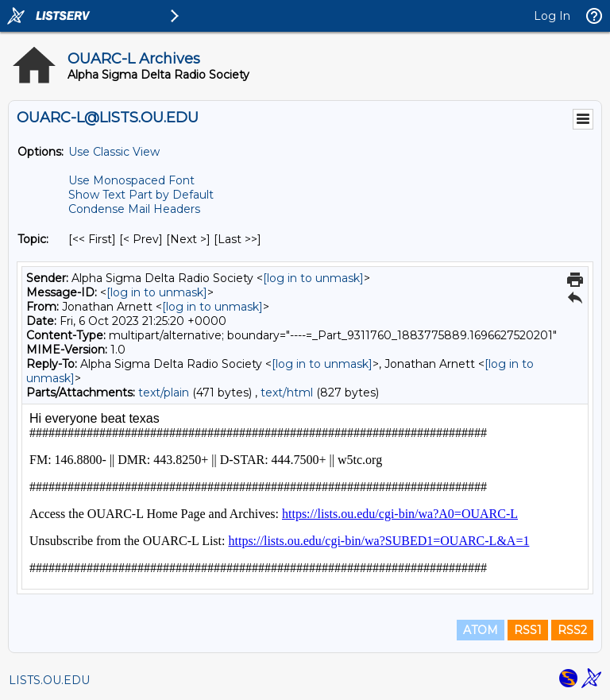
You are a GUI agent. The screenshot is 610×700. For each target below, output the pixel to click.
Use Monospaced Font (131, 180)
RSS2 (572, 630)
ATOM (481, 630)
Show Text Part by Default (141, 195)
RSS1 (528, 630)
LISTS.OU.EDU (49, 680)
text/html (287, 393)
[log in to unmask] (313, 278)
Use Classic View (114, 152)
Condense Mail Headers (134, 209)
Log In (552, 16)
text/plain (164, 393)
